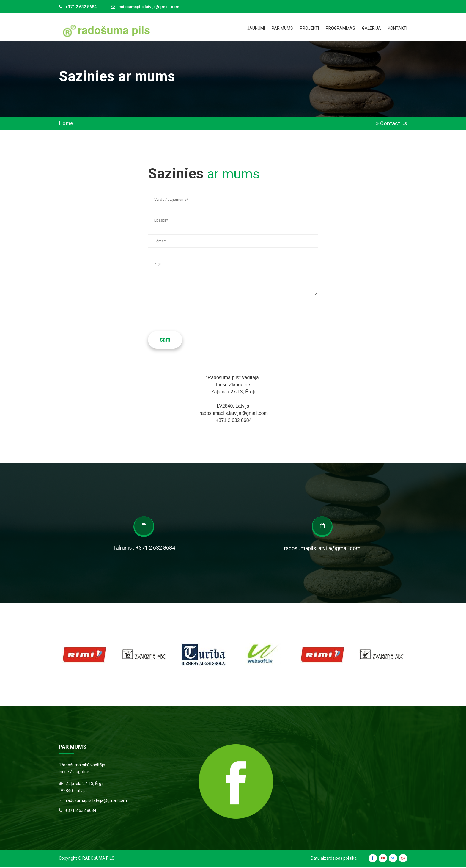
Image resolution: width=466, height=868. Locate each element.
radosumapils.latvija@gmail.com (151, 7)
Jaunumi (256, 28)
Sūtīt (165, 341)
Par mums (282, 28)
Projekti (309, 28)
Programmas (340, 28)
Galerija (371, 28)
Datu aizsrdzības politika (334, 859)
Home (66, 123)
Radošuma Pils (98, 859)
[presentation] (193, 307)
